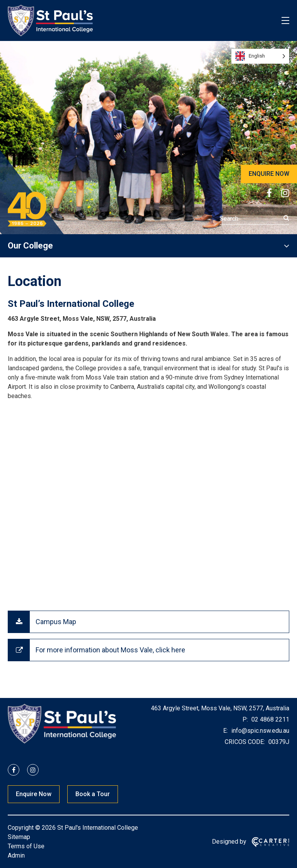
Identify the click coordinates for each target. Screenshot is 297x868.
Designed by (229, 842)
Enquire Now (34, 794)
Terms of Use (26, 846)
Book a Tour (93, 794)
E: (225, 731)
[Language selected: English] (260, 56)
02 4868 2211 (270, 719)
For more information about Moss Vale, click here (110, 650)
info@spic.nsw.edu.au (259, 731)
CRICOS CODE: (245, 742)
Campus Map (56, 622)
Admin (16, 855)
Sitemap (19, 837)
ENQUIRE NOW (269, 174)
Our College (30, 246)
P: (245, 719)
